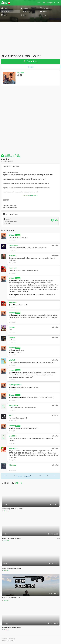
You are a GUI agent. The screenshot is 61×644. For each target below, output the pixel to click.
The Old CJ (13, 256)
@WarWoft (13, 373)
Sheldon (21, 73)
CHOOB (12, 337)
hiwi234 (12, 327)
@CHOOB (13, 352)
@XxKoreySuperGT (16, 397)
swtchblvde (13, 436)
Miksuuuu (13, 465)
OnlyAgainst (13, 245)
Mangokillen (13, 405)
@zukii (11, 428)
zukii (11, 415)
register (27, 476)
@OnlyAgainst (14, 295)
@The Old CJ (33, 295)
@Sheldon (13, 305)
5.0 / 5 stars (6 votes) (7, 161)
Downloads (9, 157)
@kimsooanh (14, 281)
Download (30, 61)
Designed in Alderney (8, 639)
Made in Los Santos (8, 641)
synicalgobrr (14, 448)
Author (18, 235)
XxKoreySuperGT (15, 385)
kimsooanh (13, 268)
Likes (19, 157)
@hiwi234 (12, 350)
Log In (20, 476)
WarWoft (12, 360)
